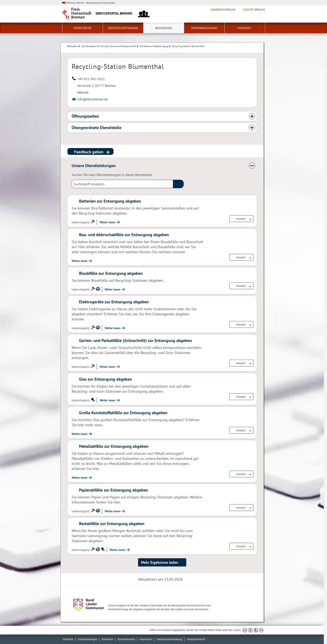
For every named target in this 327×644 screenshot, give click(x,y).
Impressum (146, 639)
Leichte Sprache (254, 10)
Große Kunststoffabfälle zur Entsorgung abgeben (123, 413)
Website (83, 92)
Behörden (163, 28)
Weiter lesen (107, 222)
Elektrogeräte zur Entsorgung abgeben (114, 302)
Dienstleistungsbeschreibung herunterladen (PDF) (256, 50)
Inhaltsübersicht (196, 639)
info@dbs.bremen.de (93, 99)
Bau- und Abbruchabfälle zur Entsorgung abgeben (124, 235)
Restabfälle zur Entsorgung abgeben (112, 524)
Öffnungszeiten (85, 116)
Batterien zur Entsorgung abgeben (110, 201)
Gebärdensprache (223, 10)
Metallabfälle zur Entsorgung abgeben (114, 446)
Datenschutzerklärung (170, 639)
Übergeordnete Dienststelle (96, 128)
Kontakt (245, 28)
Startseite (82, 28)
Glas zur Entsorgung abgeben (105, 379)
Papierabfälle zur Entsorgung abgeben (114, 490)
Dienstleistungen (123, 28)
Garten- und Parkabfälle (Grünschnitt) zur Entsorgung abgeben (135, 340)
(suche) (178, 184)
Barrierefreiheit (126, 639)
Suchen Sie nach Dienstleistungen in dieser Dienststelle (112, 175)
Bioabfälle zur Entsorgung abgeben (111, 273)
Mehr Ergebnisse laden (160, 562)
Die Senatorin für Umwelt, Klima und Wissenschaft (110, 46)
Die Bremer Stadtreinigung (155, 46)
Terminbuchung (204, 28)
